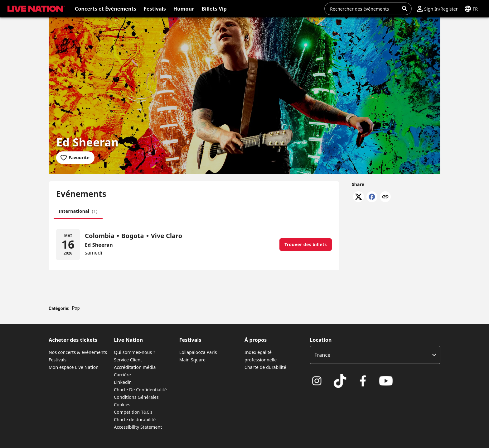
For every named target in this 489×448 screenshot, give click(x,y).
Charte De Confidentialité (140, 390)
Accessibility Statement (138, 427)
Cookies (122, 405)
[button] (437, 9)
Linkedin (123, 382)
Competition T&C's (133, 412)
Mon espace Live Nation (74, 367)
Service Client (128, 360)
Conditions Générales (136, 397)
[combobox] (364, 9)
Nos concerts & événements (78, 352)
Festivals (58, 360)
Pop (76, 308)
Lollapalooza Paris (198, 352)
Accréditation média (135, 367)
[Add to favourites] (75, 158)
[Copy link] (385, 197)
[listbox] (375, 355)
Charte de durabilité (135, 419)
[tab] (78, 211)
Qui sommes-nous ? (134, 352)
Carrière (122, 375)
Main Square (192, 360)
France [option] (322, 355)
